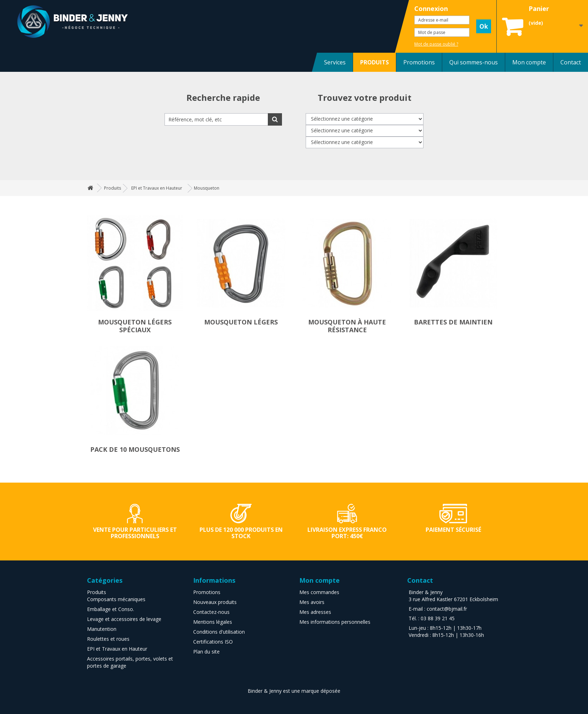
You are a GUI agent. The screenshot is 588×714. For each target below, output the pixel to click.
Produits (97, 592)
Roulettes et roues (108, 639)
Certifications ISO (213, 642)
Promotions (419, 62)
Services (335, 62)
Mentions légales (213, 622)
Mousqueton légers (241, 322)
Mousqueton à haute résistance (347, 326)
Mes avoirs (312, 602)
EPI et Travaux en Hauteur (117, 649)
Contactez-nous (211, 612)
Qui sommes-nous (474, 62)
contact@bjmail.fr (447, 609)
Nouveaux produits (215, 602)
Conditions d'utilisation (219, 632)
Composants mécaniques (116, 599)
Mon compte (529, 62)
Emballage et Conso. (111, 609)
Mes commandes (319, 592)
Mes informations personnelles (335, 622)
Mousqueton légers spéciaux (135, 326)
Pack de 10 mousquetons (135, 449)
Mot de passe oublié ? (436, 44)
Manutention (102, 629)
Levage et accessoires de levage (124, 619)
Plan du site (206, 652)
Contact (571, 62)
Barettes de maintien (453, 322)
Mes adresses (315, 612)
